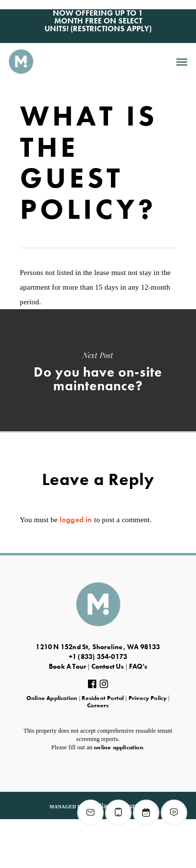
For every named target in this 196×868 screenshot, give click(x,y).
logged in (76, 520)
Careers (98, 705)
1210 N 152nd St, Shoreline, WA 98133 (98, 647)
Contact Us (108, 666)
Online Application (52, 698)
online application (119, 747)
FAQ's (138, 666)
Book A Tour (67, 666)
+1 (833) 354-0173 (98, 656)
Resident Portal (103, 698)
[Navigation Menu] (182, 62)
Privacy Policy (148, 698)
